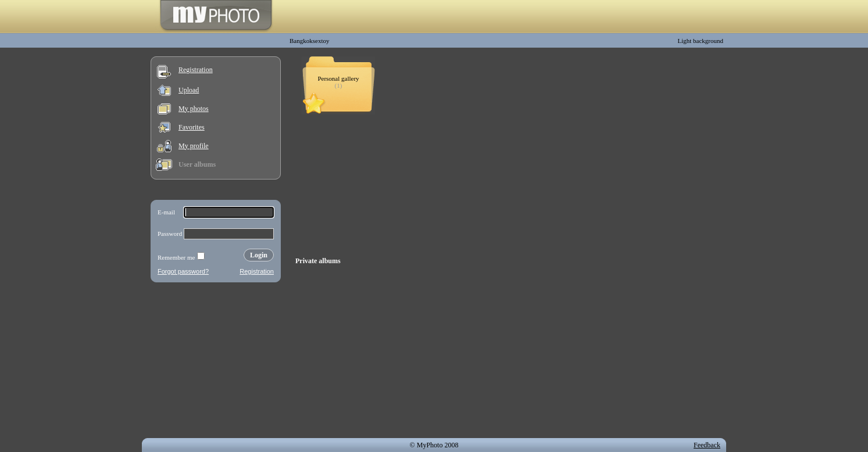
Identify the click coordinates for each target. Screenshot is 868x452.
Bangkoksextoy (309, 41)
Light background (700, 41)
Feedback (707, 445)
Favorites (192, 127)
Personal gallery (338, 78)
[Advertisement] (216, 363)
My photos (194, 109)
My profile (194, 146)
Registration (196, 70)
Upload (189, 90)
